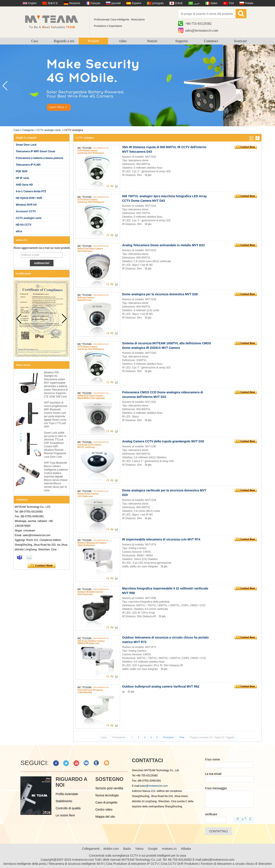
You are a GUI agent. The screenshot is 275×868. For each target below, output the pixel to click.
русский (116, 3)
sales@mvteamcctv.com (202, 30)
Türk (231, 3)
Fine (182, 737)
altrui (19, 231)
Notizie (152, 41)
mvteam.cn (169, 849)
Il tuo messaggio (216, 788)
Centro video (104, 810)
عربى (197, 3)
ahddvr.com (111, 849)
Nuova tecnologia (107, 795)
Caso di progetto (106, 802)
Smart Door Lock (26, 145)
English (32, 3)
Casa (34, 41)
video (123, 41)
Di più (148, 175)
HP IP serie (23, 178)
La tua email (213, 774)
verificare (211, 814)
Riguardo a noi (64, 41)
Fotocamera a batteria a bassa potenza (40, 158)
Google (153, 849)
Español (136, 3)
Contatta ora (42, 566)
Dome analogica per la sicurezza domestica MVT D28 (160, 294)
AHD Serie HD (24, 185)
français (96, 3)
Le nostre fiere (65, 815)
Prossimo (169, 737)
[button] (270, 86)
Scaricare (240, 41)
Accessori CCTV (26, 211)
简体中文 (53, 3)
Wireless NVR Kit (26, 205)
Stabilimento (64, 801)
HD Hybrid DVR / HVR (29, 198)
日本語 (179, 3)
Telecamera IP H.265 (28, 165)
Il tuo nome (212, 759)
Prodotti (93, 41)
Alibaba (186, 849)
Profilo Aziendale (67, 794)
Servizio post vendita (109, 788)
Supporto (182, 41)
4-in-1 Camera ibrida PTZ (31, 191)
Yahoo (139, 849)
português (158, 3)
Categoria (28, 130)
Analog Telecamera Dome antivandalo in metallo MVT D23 (163, 245)
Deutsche (75, 3)
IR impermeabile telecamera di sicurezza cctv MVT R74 (161, 539)
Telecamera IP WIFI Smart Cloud (36, 151)
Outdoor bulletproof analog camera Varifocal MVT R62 (161, 686)
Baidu (127, 849)
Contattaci (211, 41)
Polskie (249, 3)
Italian (214, 3)
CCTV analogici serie (49, 130)
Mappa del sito (105, 817)
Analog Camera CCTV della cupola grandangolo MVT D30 (163, 441)
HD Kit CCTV (24, 225)
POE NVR (22, 171)
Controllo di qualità (68, 808)
